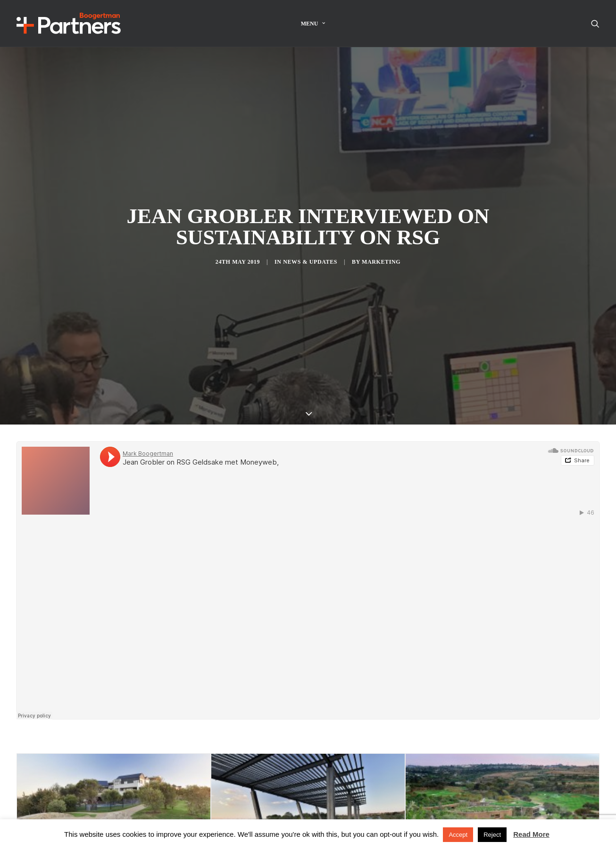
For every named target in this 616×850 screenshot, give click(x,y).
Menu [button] (313, 24)
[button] (595, 23)
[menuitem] (313, 23)
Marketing (381, 246)
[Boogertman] (69, 23)
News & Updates (310, 246)
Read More (531, 834)
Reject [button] (492, 835)
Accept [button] (458, 835)
